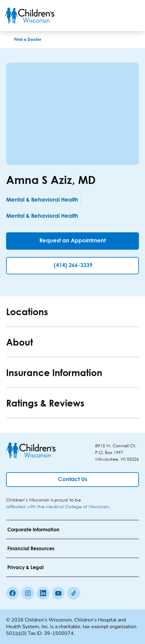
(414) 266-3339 (73, 266)
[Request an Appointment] (72, 241)
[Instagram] (28, 593)
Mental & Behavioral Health (42, 200)
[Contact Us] (72, 480)
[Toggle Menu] (133, 16)
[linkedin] (43, 593)
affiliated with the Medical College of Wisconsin (58, 507)
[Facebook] (13, 593)
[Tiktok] (74, 593)
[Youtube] (58, 593)
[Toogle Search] (117, 16)
